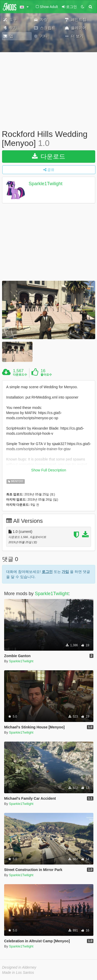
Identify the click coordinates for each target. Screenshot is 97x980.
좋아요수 (46, 375)
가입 (65, 569)
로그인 (47, 569)
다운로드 (49, 156)
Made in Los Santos (18, 970)
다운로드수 (20, 375)
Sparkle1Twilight (46, 184)
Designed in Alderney (19, 965)
